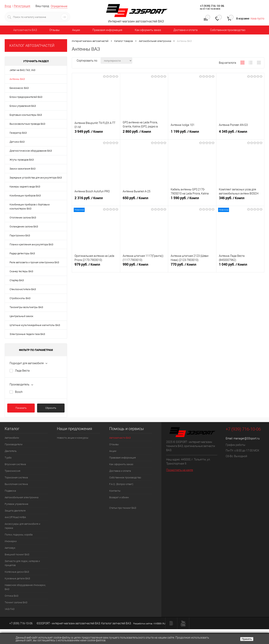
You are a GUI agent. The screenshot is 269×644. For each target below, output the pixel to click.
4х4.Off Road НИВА (15, 517)
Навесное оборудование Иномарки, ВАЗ (25, 587)
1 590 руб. (192, 200)
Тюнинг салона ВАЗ (16, 602)
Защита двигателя (15, 511)
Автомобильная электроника (22, 497)
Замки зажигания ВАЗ (23, 169)
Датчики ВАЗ (17, 142)
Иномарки (11, 541)
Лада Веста (22, 371)
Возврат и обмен (119, 497)
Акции (76, 30)
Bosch (19, 392)
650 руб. (144, 200)
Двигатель (11, 451)
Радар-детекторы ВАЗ (22, 253)
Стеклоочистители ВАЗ (23, 289)
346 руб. (240, 200)
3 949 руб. (96, 133)
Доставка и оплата (186, 30)
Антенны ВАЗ (17, 79)
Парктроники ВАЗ (20, 235)
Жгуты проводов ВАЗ (22, 160)
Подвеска (10, 491)
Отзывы (55, 30)
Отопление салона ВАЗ (23, 218)
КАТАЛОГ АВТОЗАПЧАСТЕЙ (32, 45)
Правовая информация (107, 30)
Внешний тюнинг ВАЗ (17, 554)
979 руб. (96, 266)
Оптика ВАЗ (12, 596)
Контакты (115, 491)
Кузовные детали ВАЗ (17, 578)
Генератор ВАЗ (18, 133)
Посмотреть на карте (180, 470)
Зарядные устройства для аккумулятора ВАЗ (36, 178)
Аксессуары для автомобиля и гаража (22, 526)
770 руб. (192, 266)
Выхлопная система (16, 484)
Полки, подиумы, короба (19, 535)
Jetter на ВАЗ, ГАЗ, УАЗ (22, 70)
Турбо (8, 458)
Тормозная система (16, 477)
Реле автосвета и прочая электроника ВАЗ (34, 262)
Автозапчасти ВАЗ (25, 30)
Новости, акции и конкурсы (73, 438)
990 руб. (144, 266)
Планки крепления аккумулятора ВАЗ (31, 244)
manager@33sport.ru (247, 438)
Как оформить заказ (148, 30)
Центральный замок (21, 316)
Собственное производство (228, 30)
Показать (21, 408)
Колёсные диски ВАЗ (17, 572)
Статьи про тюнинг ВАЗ (123, 508)
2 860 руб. (144, 133)
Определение (59, 6)
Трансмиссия (12, 471)
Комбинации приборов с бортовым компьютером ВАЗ (30, 207)
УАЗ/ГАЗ (10, 609)
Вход (8, 6)
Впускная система (15, 464)
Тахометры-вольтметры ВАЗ (26, 307)
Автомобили (12, 438)
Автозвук (10, 548)
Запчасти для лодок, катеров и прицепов (22, 563)
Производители (14, 444)
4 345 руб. (240, 133)
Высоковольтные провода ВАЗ (27, 124)
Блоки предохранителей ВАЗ (26, 97)
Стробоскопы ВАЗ (20, 298)
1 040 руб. (240, 266)
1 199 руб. (192, 133)
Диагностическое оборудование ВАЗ (31, 151)
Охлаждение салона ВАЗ (24, 227)
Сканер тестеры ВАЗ (21, 271)
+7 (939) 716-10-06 (212, 6)
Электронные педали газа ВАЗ (27, 334)
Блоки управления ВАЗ (23, 106)
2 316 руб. (96, 200)
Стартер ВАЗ (17, 280)
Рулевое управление (16, 504)
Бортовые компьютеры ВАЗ (26, 115)
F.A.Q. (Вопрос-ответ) (121, 484)
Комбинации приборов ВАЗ (25, 196)
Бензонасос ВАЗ (19, 88)
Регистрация (22, 6)
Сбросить (51, 408)
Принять (247, 639)
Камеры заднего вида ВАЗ (25, 187)
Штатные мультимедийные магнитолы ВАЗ (35, 325)
